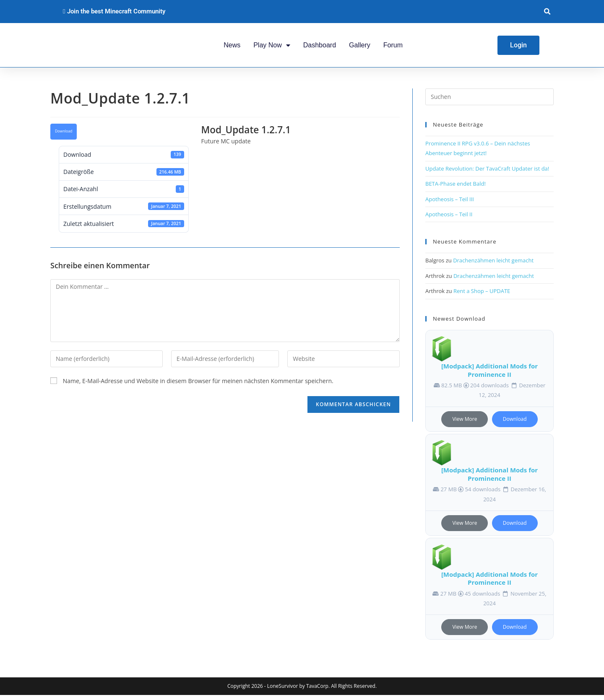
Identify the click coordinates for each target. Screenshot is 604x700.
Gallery (360, 47)
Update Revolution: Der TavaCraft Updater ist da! (487, 173)
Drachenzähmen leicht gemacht (493, 265)
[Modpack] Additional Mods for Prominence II (489, 375)
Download (64, 136)
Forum (393, 47)
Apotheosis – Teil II (449, 219)
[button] (547, 12)
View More (465, 424)
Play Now (272, 47)
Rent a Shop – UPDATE (482, 296)
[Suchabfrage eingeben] (489, 102)
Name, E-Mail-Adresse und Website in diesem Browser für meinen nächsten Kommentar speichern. (198, 385)
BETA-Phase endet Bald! (456, 189)
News (232, 47)
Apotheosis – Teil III (450, 204)
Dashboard (320, 47)
